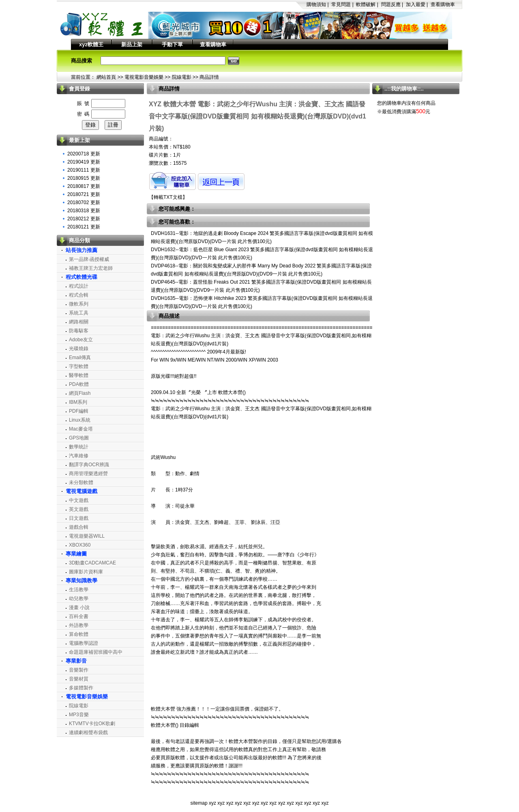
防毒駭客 (79, 331)
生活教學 (79, 590)
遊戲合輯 (79, 527)
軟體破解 (366, 4)
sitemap (199, 803)
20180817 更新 (84, 186)
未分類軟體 (81, 482)
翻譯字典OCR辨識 (89, 465)
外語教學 (79, 625)
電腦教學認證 (84, 643)
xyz (212, 803)
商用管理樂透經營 (88, 474)
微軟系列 (79, 304)
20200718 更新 (84, 154)
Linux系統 (80, 420)
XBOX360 (80, 545)
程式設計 (79, 286)
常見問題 (341, 4)
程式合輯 (79, 295)
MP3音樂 (79, 715)
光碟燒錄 (79, 349)
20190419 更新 (84, 162)
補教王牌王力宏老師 (91, 268)
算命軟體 (79, 634)
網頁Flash (80, 393)
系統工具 (79, 313)
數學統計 (79, 447)
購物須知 (316, 4)
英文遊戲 (79, 509)
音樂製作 (79, 670)
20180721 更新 (84, 194)
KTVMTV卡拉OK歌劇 (92, 724)
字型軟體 (79, 366)
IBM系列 (78, 402)
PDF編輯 (79, 411)
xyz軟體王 (91, 44)
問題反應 (391, 4)
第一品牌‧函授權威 (89, 259)
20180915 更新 (84, 178)
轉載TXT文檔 (168, 197)
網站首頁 (106, 77)
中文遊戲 (79, 500)
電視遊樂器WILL (87, 536)
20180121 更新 (84, 227)
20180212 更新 (84, 219)
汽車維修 (79, 456)
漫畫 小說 (79, 607)
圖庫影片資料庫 (86, 572)
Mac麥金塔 (81, 429)
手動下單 (172, 44)
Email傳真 (80, 358)
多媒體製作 (81, 688)
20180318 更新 (84, 211)
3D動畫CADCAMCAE (92, 563)
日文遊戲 (79, 518)
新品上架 (132, 44)
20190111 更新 (84, 170)
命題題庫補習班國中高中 (96, 652)
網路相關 (79, 322)
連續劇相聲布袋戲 (88, 732)
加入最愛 (416, 4)
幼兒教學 (79, 599)
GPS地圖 (79, 438)
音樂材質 (79, 679)
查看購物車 (443, 4)
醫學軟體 (79, 375)
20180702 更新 (84, 202)
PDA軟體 (79, 384)
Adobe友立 (81, 340)
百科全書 (79, 616)
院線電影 (182, 77)
